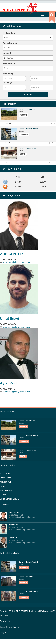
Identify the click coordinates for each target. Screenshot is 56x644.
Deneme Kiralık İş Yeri (28, 148)
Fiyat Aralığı (9, 74)
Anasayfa (4, 615)
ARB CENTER (11, 254)
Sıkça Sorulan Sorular (10, 499)
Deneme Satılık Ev (26, 577)
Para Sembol (9, 63)
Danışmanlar (6, 495)
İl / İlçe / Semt (9, 33)
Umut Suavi (10, 318)
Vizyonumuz (5, 478)
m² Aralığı (7, 82)
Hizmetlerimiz (6, 490)
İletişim (3, 633)
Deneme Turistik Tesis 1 (28, 129)
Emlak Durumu (10, 43)
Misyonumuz (6, 482)
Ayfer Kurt (8, 383)
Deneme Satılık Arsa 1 (28, 109)
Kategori (7, 53)
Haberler (4, 486)
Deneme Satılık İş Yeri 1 (28, 592)
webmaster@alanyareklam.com (16, 262)
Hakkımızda (5, 473)
